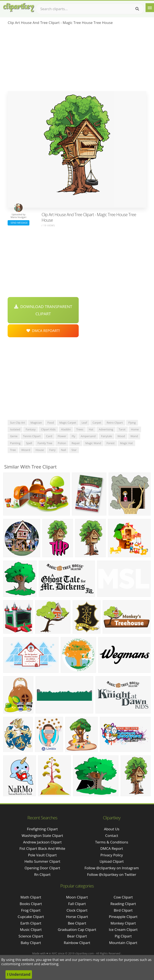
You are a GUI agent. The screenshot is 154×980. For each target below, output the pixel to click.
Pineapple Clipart (123, 917)
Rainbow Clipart (77, 943)
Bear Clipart (77, 936)
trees (80, 429)
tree (13, 450)
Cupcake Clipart (31, 917)
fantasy (30, 429)
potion (62, 443)
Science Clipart (31, 936)
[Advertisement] (77, 59)
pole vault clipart (42, 855)
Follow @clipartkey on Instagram (112, 868)
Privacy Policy (112, 855)
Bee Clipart (77, 923)
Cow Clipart (123, 897)
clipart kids (48, 429)
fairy (52, 450)
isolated (15, 429)
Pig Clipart (123, 936)
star (74, 450)
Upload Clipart (112, 861)
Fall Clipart (77, 904)
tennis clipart (32, 436)
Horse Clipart (77, 917)
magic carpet (68, 423)
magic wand (93, 443)
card (49, 436)
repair (76, 443)
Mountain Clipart (123, 943)
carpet (97, 423)
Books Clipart (31, 904)
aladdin (66, 429)
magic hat (126, 443)
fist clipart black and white (42, 848)
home (135, 429)
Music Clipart (31, 930)
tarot (122, 429)
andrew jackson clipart (42, 842)
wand (134, 436)
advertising (106, 429)
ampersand (88, 436)
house (40, 450)
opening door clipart (42, 868)
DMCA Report (112, 848)
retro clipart (115, 423)
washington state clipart (42, 836)
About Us (112, 829)
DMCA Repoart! (43, 331)
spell (29, 443)
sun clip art (17, 423)
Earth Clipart (31, 923)
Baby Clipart (31, 943)
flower (62, 436)
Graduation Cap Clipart (77, 930)
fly (74, 436)
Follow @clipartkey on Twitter (112, 874)
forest (111, 443)
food (51, 423)
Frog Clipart (31, 910)
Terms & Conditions (112, 842)
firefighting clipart (42, 829)
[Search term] (90, 9)
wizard (26, 450)
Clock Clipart (77, 910)
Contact (112, 836)
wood (121, 436)
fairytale (107, 436)
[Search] (137, 9)
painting (15, 443)
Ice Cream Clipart (123, 930)
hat (91, 429)
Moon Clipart (77, 897)
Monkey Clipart (123, 923)
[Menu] (150, 8)
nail (63, 450)
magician (36, 423)
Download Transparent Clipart (43, 310)
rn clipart (42, 874)
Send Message (18, 223)
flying (132, 423)
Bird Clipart (123, 910)
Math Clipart (31, 897)
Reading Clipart (123, 904)
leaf (84, 423)
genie (14, 436)
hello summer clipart (42, 861)
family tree (45, 443)
